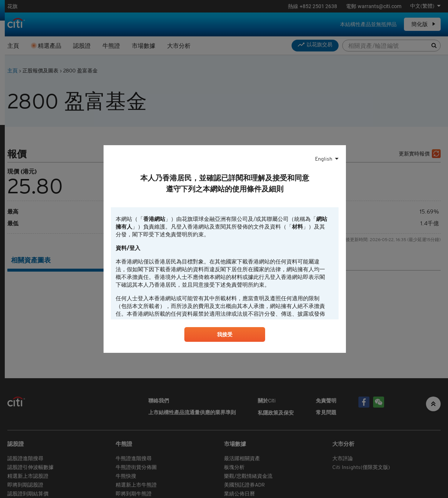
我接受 (225, 336)
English (324, 158)
